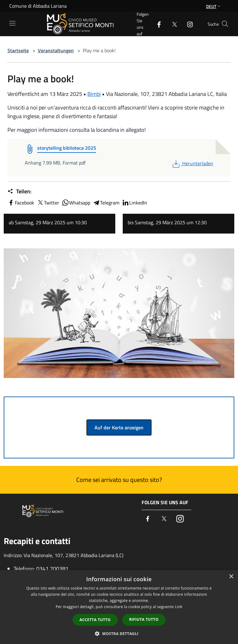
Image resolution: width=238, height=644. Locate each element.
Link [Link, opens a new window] (178, 607)
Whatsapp (76, 203)
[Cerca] (225, 24)
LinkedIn (134, 203)
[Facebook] (156, 24)
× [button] (231, 577)
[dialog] (119, 607)
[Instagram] (187, 24)
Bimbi (94, 94)
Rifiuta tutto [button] (144, 619)
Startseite (18, 50)
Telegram (106, 203)
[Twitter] (172, 24)
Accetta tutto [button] (95, 620)
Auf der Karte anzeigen (119, 427)
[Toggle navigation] (12, 23)
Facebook (21, 203)
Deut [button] (214, 6)
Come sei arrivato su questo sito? (119, 480)
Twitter (48, 203)
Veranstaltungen (56, 50)
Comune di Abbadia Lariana (38, 6)
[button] (119, 633)
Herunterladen (192, 163)
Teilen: (19, 191)
